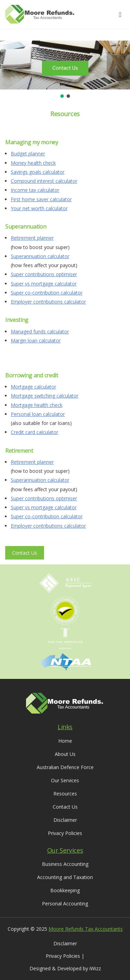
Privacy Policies (65, 833)
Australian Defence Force (65, 767)
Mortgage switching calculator (45, 396)
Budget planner (28, 154)
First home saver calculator (41, 199)
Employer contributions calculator (48, 302)
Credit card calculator (34, 432)
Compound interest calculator (44, 181)
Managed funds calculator (40, 331)
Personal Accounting (65, 904)
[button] (62, 96)
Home (65, 741)
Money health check (33, 163)
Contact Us (25, 553)
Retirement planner (32, 238)
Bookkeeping (65, 890)
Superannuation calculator (40, 256)
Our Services (65, 780)
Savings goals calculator (38, 172)
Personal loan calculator (38, 414)
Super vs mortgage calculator (44, 284)
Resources (65, 794)
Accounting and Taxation (65, 877)
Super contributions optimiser (44, 274)
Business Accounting (65, 864)
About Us (65, 754)
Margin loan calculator (36, 340)
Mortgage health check (37, 405)
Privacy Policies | (65, 956)
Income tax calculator (35, 190)
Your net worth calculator (39, 208)
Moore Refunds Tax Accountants (86, 929)
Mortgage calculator (33, 387)
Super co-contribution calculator (47, 293)
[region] (65, 70)
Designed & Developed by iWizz (65, 968)
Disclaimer (65, 820)
